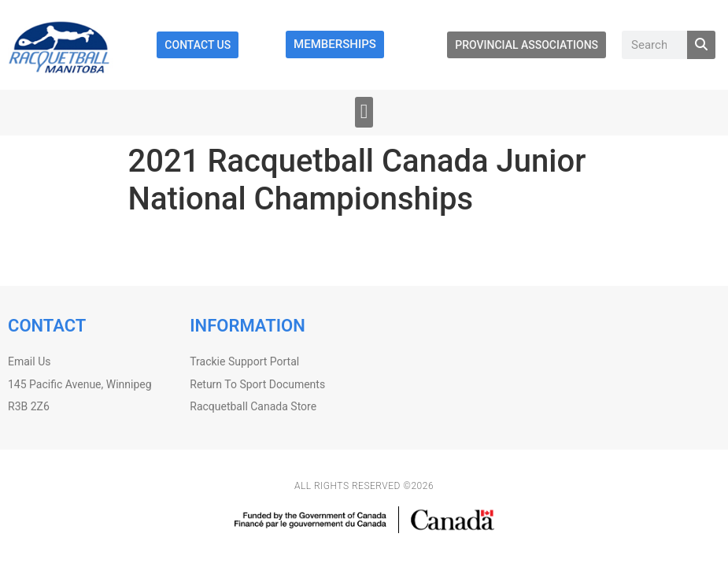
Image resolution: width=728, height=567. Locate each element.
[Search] (701, 45)
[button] (364, 112)
